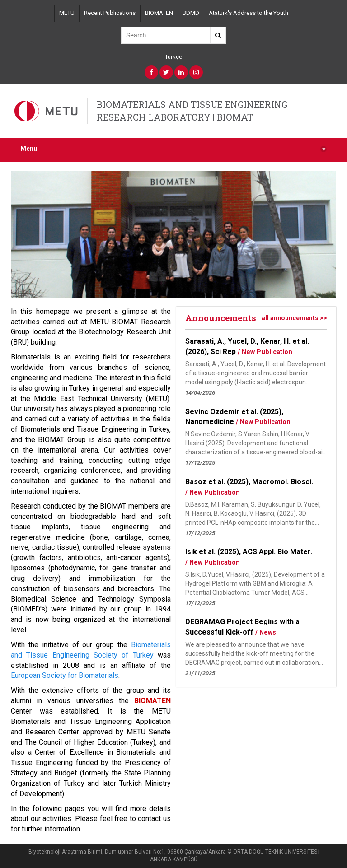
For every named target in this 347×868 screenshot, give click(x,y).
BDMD (191, 13)
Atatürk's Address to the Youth (249, 13)
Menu (173, 149)
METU (67, 13)
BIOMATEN (159, 13)
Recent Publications (110, 13)
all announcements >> (294, 318)
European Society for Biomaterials (65, 675)
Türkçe (173, 57)
